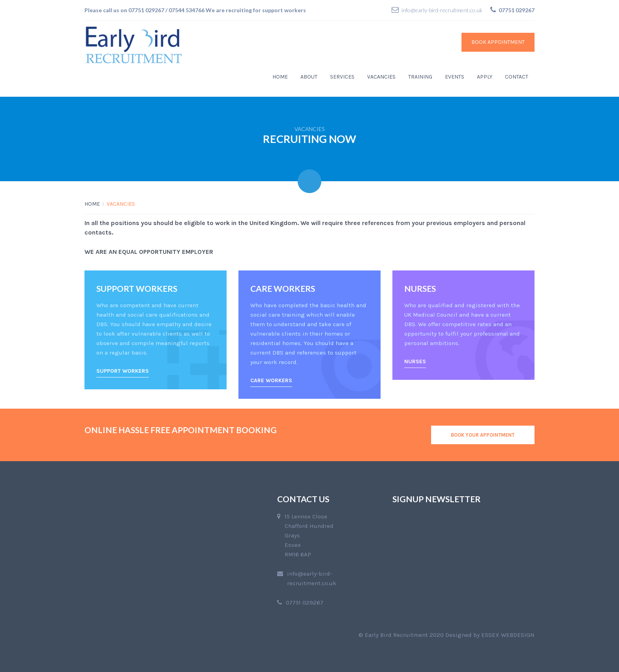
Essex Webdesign (508, 635)
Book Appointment (498, 42)
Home (280, 77)
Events (455, 77)
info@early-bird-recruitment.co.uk (442, 10)
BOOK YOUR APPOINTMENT (483, 435)
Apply (485, 77)
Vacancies (381, 77)
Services (342, 77)
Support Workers (123, 371)
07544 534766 (187, 10)
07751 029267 (146, 10)
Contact (517, 77)
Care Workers (271, 380)
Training (420, 77)
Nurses (415, 361)
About (309, 77)
